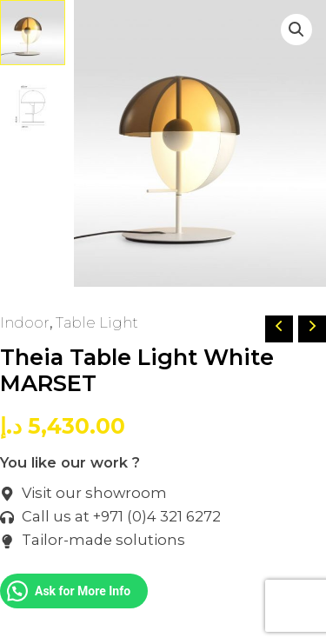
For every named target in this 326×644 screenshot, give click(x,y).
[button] (296, 30)
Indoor (25, 322)
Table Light (97, 322)
